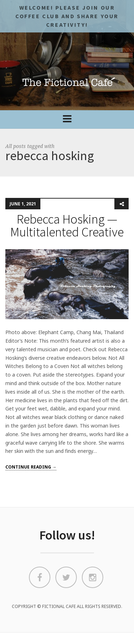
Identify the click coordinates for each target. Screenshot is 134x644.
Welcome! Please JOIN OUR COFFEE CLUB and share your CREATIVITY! (67, 16)
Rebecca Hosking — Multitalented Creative (67, 226)
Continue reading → (31, 467)
